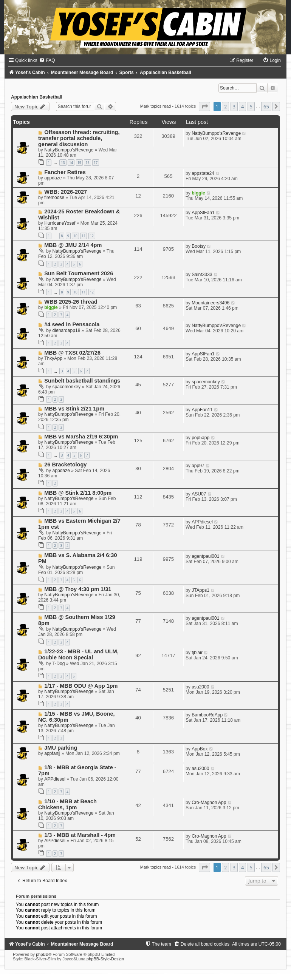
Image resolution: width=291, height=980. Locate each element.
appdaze (53, 178)
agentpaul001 (205, 556)
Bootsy (199, 246)
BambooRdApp (207, 715)
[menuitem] (47, 60)
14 (71, 163)
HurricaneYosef (60, 223)
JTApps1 (200, 590)
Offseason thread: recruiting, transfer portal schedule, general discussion (79, 138)
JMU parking (61, 748)
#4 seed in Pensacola (72, 324)
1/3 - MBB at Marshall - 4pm (80, 835)
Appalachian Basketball (37, 97)
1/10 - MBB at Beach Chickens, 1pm (67, 804)
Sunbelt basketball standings (82, 381)
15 (79, 163)
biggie (198, 193)
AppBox (200, 749)
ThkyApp (53, 358)
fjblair (197, 653)
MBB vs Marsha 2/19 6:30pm (81, 437)
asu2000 (200, 687)
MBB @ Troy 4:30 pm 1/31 (78, 589)
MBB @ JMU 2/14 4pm (73, 245)
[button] (204, 106)
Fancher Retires (65, 172)
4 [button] (242, 106)
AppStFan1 (203, 213)
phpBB (42, 954)
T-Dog (59, 664)
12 (92, 236)
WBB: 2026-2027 (66, 192)
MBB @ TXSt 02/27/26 (72, 353)
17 (96, 163)
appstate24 (203, 173)
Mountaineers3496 (211, 303)
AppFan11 (202, 410)
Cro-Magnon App (209, 803)
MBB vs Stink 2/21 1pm (74, 409)
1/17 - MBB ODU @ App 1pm (81, 686)
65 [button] (266, 106)
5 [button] (251, 106)
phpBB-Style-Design (105, 959)
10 (75, 236)
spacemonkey (67, 387)
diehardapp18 (67, 330)
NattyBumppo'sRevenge (69, 150)
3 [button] (234, 106)
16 (87, 163)
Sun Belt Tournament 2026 (79, 273)
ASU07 (199, 494)
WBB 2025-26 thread (71, 302)
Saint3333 (202, 275)
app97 (198, 466)
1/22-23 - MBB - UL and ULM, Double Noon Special (78, 654)
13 (63, 163)
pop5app (200, 438)
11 (84, 236)
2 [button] (225, 106)
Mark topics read (156, 106)
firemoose (54, 198)
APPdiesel (202, 522)
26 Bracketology (65, 465)
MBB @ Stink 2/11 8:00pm (78, 493)
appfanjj (52, 753)
